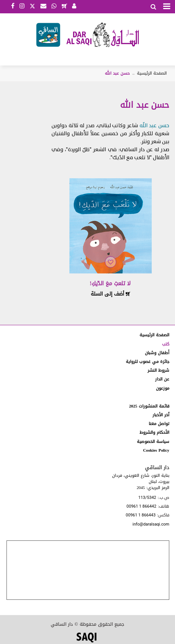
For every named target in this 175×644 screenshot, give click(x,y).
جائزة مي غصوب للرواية (148, 362)
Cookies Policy (156, 450)
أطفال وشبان (157, 353)
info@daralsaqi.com (151, 525)
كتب (166, 344)
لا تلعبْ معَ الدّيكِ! (110, 284)
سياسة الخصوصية (153, 442)
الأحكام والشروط (154, 432)
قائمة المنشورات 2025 (149, 406)
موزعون (163, 388)
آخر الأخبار (161, 415)
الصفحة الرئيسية (152, 73)
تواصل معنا (159, 424)
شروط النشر (158, 370)
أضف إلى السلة (111, 294)
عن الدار (162, 379)
